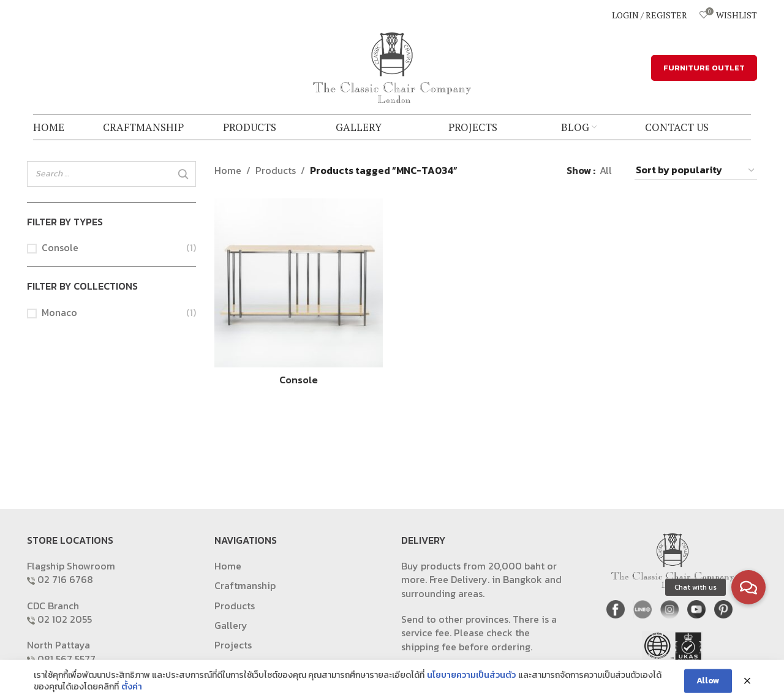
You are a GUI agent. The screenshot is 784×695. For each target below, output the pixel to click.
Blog (225, 665)
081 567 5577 (66, 659)
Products (276, 170)
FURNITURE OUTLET (704, 68)
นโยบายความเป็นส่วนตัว (471, 687)
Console (60, 247)
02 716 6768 (65, 579)
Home (228, 170)
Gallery (231, 625)
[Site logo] (392, 66)
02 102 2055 (65, 619)
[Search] (183, 175)
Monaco (59, 312)
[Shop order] (696, 171)
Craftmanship (245, 585)
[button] (748, 587)
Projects (233, 645)
